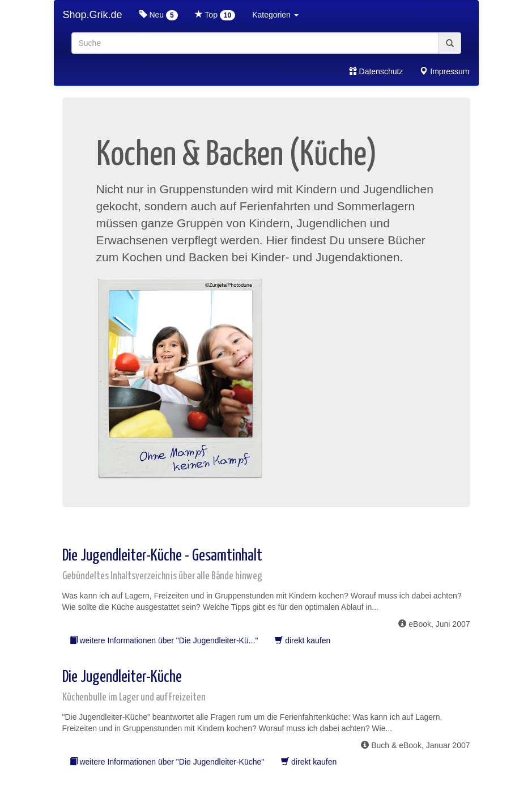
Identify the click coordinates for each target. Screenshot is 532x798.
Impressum (444, 71)
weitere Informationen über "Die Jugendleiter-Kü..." (164, 640)
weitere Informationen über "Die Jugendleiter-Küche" (167, 762)
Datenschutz (376, 71)
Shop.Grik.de (93, 15)
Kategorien (275, 15)
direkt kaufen (303, 640)
